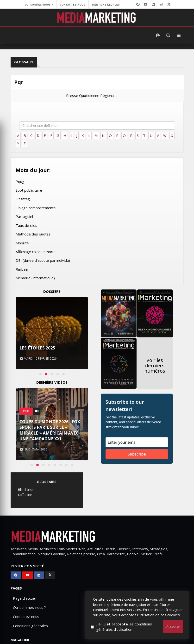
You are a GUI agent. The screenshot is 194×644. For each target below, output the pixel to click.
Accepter (173, 627)
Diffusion (25, 495)
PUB (26, 411)
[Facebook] (138, 4)
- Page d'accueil (23, 598)
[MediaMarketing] (97, 18)
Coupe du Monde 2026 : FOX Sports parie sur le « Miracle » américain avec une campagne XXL (50, 430)
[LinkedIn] (153, 4)
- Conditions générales (29, 626)
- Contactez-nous (25, 617)
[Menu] (179, 35)
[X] (169, 4)
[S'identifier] (158, 35)
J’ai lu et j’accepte (132, 627)
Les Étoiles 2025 (37, 348)
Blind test (26, 490)
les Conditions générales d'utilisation (132, 627)
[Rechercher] (168, 35)
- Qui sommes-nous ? (28, 607)
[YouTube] (146, 4)
